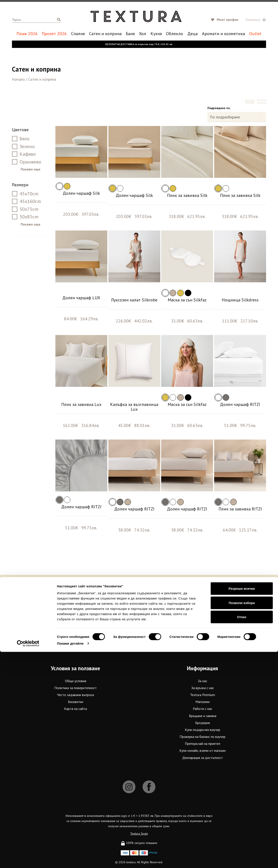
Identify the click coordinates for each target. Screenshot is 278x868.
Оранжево (27, 162)
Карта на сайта (75, 709)
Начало (18, 79)
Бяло (21, 139)
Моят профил (228, 20)
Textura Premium (203, 695)
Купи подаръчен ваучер (203, 730)
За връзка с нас (203, 688)
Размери (20, 185)
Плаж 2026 (27, 34)
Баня (130, 34)
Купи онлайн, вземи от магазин (203, 750)
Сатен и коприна (105, 34)
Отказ (242, 833)
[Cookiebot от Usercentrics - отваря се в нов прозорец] (28, 860)
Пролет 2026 (54, 34)
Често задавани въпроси (76, 695)
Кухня (156, 34)
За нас (203, 681)
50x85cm (25, 217)
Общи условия (76, 681)
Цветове (20, 130)
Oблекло (175, 34)
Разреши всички (242, 805)
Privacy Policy (133, 629)
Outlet (255, 34)
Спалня (78, 34)
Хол (143, 34)
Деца (193, 34)
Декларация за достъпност (203, 758)
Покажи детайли (70, 859)
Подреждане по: (219, 108)
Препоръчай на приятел (203, 744)
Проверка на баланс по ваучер (203, 737)
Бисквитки (76, 702)
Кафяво (24, 154)
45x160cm (26, 201)
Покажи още (31, 169)
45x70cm (25, 194)
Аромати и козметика (223, 34)
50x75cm (25, 209)
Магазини (203, 702)
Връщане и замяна (203, 716)
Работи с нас (203, 709)
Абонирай (191, 621)
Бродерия (203, 723)
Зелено (23, 146)
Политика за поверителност (75, 688)
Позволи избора (242, 819)
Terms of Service (153, 629)
